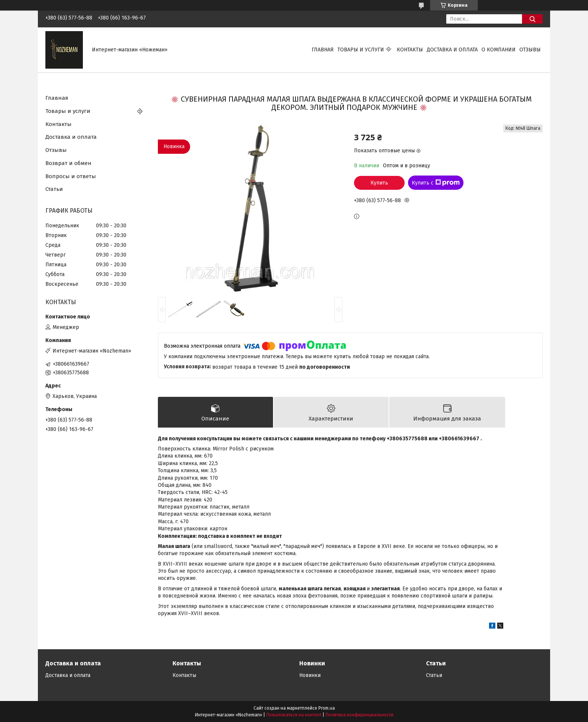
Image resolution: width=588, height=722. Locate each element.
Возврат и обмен (68, 163)
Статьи (54, 189)
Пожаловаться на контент (294, 715)
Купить (379, 183)
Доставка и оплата (452, 50)
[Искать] (532, 19)
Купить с (436, 183)
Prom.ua (327, 708)
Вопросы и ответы (71, 176)
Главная (323, 50)
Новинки (310, 675)
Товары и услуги (361, 50)
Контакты (410, 50)
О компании (499, 50)
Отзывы (530, 50)
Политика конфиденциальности (359, 715)
